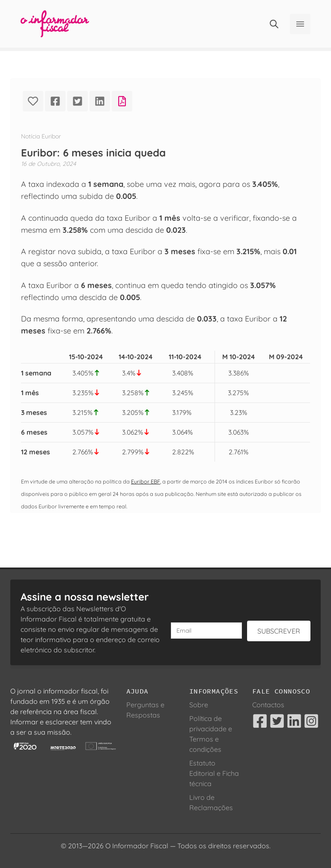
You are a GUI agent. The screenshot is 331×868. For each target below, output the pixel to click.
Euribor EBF (146, 481)
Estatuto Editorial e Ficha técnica (214, 773)
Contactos (268, 705)
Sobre (199, 705)
